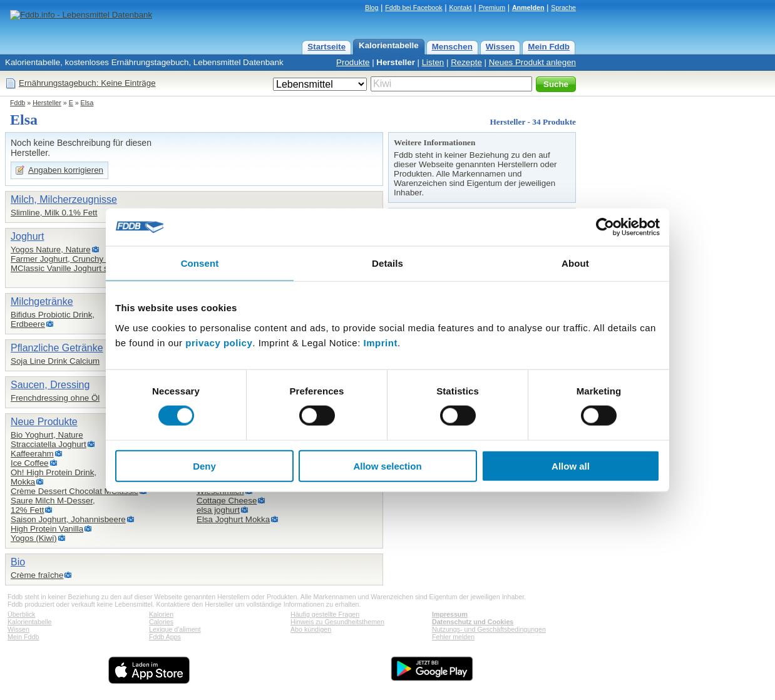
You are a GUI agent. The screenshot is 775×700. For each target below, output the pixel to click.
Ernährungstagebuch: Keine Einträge (87, 83)
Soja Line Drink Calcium (55, 361)
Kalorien (161, 614)
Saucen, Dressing (50, 385)
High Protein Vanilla (47, 529)
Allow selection (387, 466)
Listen (433, 62)
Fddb (18, 103)
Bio (18, 562)
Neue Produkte (44, 422)
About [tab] (575, 263)
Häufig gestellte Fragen (325, 614)
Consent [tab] (200, 263)
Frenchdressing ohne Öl (55, 398)
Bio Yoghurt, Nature (47, 435)
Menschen (452, 47)
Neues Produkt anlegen (532, 62)
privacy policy (219, 342)
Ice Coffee (30, 463)
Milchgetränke (42, 301)
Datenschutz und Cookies (473, 622)
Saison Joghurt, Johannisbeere (68, 519)
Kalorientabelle (389, 45)
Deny (204, 466)
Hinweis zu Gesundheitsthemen (337, 622)
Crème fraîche (37, 575)
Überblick (21, 614)
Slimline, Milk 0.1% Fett (54, 213)
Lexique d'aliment (175, 629)
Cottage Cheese (227, 501)
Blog (372, 8)
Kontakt (460, 8)
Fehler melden (453, 637)
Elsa (87, 103)
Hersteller (396, 62)
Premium (492, 8)
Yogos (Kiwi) (34, 538)
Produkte (353, 62)
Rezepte (466, 62)
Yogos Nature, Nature (51, 250)
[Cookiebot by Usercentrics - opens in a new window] (605, 227)
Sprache (563, 8)
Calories (161, 622)
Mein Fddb (549, 47)
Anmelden (528, 8)
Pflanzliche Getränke (57, 348)
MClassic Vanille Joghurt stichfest (73, 268)
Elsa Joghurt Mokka (233, 519)
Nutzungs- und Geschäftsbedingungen (489, 629)
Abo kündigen (311, 629)
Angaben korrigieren (66, 170)
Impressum (450, 614)
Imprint (381, 342)
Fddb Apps (165, 637)
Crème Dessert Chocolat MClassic (74, 491)
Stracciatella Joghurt (49, 444)
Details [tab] (387, 263)
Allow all (571, 466)
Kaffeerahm (32, 454)
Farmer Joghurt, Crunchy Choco (70, 259)
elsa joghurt (218, 510)
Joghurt (27, 236)
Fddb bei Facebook (413, 8)
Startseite (326, 47)
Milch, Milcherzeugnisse (64, 199)
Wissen (500, 47)
